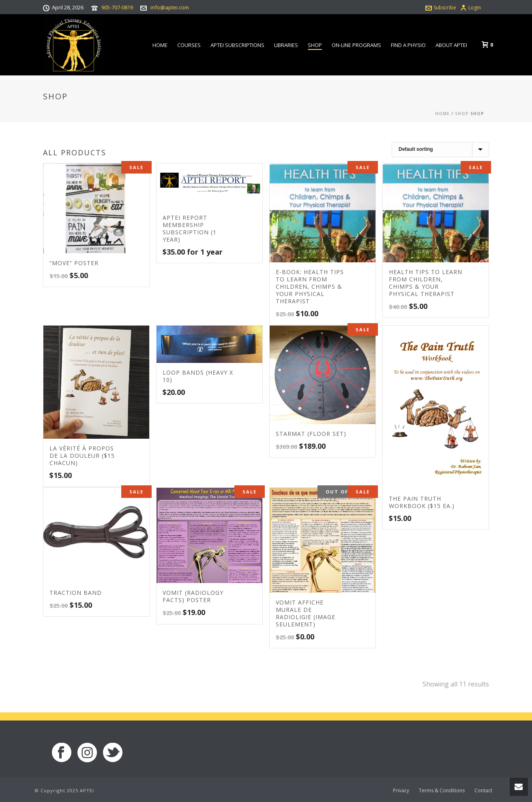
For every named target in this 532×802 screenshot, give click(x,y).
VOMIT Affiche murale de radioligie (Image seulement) (306, 613)
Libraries (286, 45)
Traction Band (76, 593)
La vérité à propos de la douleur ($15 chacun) (82, 456)
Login (471, 8)
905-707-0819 (117, 7)
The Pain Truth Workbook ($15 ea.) (422, 502)
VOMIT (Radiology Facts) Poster (193, 596)
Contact (483, 791)
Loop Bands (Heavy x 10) (198, 376)
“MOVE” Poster (74, 263)
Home (160, 45)
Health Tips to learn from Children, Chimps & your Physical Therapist (426, 283)
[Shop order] (440, 150)
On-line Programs (356, 45)
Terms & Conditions (442, 791)
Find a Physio (408, 45)
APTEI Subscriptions (237, 45)
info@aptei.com (170, 7)
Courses (189, 45)
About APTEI (451, 45)
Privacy (401, 791)
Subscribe (441, 8)
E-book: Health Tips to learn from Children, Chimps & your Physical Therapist (310, 286)
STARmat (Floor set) (311, 434)
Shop (315, 45)
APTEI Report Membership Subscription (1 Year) (190, 228)
